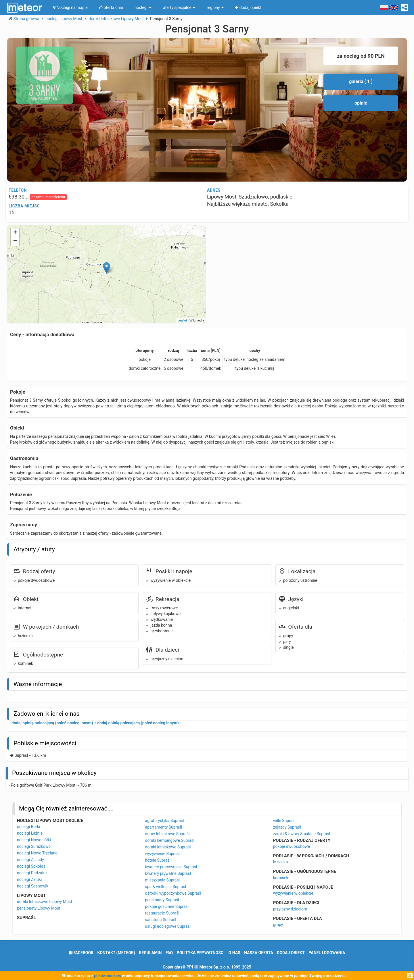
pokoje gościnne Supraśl (167, 906)
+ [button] (15, 233)
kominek (281, 878)
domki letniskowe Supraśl (168, 847)
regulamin (150, 953)
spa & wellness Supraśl (165, 887)
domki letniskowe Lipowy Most (45, 902)
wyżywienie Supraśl (162, 854)
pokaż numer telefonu (48, 197)
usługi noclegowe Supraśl (168, 926)
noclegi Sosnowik (33, 886)
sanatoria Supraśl (160, 920)
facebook (81, 953)
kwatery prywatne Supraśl (168, 873)
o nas (234, 953)
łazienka (281, 862)
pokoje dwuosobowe (292, 846)
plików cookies (107, 976)
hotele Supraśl (158, 860)
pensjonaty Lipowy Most (39, 908)
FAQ (169, 953)
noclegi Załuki (29, 879)
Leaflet (182, 320)
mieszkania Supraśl (162, 880)
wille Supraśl (284, 821)
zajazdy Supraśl (287, 827)
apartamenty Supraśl (163, 827)
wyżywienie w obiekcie (293, 893)
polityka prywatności (201, 953)
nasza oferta (259, 953)
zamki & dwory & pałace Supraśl (302, 834)
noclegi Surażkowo (34, 846)
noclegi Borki (29, 827)
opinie (361, 103)
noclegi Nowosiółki (34, 840)
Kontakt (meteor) (116, 953)
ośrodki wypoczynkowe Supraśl (173, 893)
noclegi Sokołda (31, 866)
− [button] (15, 241)
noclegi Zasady (30, 860)
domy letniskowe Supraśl (167, 834)
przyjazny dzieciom (290, 909)
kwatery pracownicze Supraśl (171, 867)
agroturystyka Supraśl (164, 821)
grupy (278, 925)
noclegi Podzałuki (33, 873)
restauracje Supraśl (162, 913)
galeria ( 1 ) (361, 81)
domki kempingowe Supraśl (170, 840)
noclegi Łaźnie (30, 833)
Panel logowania (327, 953)
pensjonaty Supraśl (162, 900)
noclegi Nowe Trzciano (37, 853)
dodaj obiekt (291, 953)
